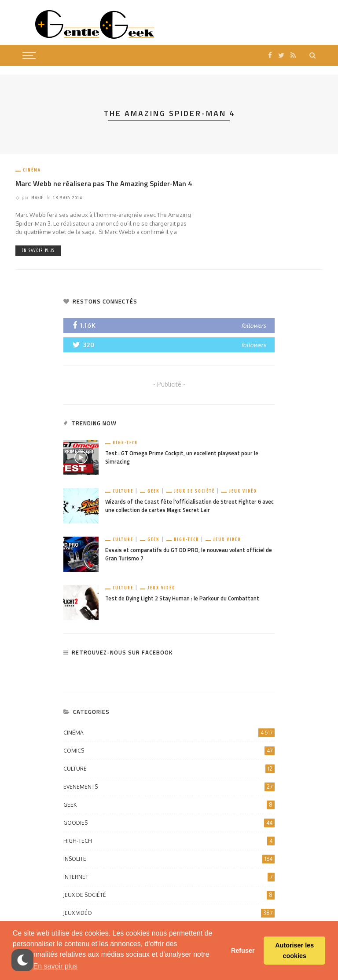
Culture (123, 491)
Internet (169, 877)
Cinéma (32, 170)
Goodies (169, 823)
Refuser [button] (243, 951)
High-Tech (125, 443)
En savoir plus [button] (56, 966)
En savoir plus (38, 251)
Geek (154, 491)
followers (253, 325)
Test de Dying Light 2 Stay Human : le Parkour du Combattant (182, 598)
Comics (169, 751)
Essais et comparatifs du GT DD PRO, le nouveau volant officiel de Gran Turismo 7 (189, 554)
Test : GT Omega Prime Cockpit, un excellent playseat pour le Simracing (182, 457)
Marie (37, 198)
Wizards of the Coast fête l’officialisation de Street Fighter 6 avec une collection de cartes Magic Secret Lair (189, 506)
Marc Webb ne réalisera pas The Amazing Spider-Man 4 (104, 183)
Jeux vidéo (243, 491)
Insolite (169, 859)
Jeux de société (194, 491)
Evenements (169, 787)
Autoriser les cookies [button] (294, 951)
